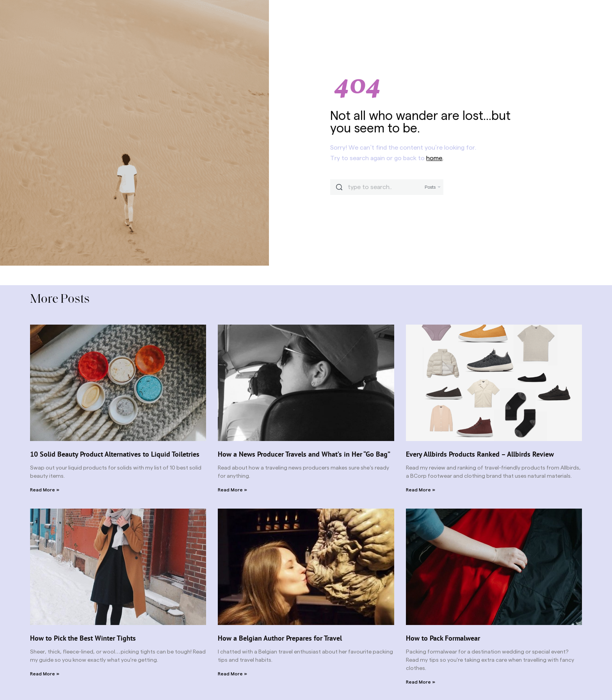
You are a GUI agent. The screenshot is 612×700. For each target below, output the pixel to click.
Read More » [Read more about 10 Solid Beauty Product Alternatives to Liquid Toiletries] (45, 490)
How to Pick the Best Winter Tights (83, 638)
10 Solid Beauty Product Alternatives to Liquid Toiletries (115, 454)
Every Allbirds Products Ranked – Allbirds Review (480, 454)
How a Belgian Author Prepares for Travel (280, 638)
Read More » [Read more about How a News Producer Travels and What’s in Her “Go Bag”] (232, 490)
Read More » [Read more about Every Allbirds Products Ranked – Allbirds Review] (421, 490)
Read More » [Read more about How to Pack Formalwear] (421, 682)
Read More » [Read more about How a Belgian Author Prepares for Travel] (232, 674)
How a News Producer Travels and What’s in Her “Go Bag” (304, 454)
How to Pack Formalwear (443, 638)
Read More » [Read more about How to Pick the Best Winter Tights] (45, 674)
